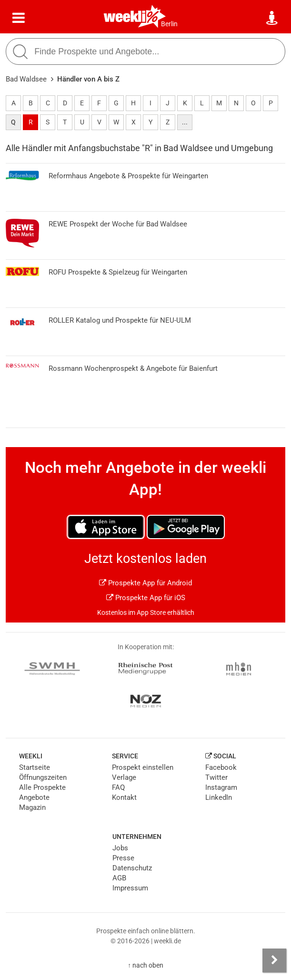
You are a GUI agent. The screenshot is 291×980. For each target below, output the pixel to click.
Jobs (120, 848)
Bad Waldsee (26, 79)
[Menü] (19, 18)
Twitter (216, 777)
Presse (123, 858)
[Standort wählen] (272, 18)
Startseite (35, 767)
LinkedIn (219, 797)
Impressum (130, 888)
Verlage (124, 777)
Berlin (169, 24)
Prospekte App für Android (145, 583)
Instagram (221, 787)
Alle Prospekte (42, 787)
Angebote (34, 797)
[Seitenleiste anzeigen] (274, 960)
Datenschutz (132, 868)
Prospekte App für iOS (146, 598)
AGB (119, 878)
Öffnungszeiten (43, 777)
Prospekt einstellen (143, 767)
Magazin (32, 807)
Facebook (221, 767)
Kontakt (124, 797)
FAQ (118, 787)
